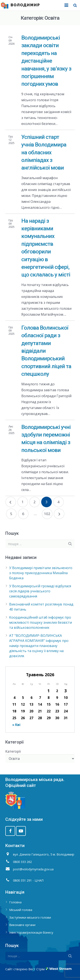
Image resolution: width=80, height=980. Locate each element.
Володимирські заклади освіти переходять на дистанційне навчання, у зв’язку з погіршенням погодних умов (46, 61)
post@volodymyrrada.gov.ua (33, 869)
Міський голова (21, 910)
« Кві (16, 725)
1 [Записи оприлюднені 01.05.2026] (49, 691)
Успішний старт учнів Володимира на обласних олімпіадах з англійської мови (44, 152)
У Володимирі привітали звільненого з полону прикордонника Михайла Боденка (41, 573)
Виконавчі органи (22, 925)
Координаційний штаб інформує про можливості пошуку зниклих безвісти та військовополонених (41, 622)
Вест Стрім (36, 969)
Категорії (13, 751)
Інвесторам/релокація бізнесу (31, 932)
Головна (15, 902)
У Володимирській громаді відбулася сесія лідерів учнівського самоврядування (40, 591)
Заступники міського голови (30, 917)
